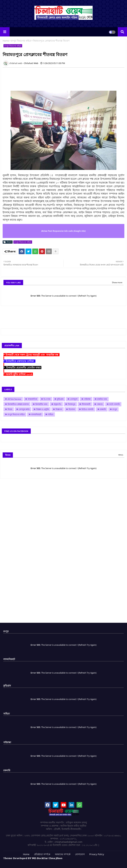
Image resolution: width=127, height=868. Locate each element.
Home (6, 41)
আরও (121, 455)
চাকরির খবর (102, 399)
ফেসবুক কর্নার (24, 409)
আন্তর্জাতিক (32, 399)
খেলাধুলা (74, 399)
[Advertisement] (63, 78)
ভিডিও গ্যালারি (87, 409)
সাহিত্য (51, 414)
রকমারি (103, 409)
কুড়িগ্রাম (60, 399)
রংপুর (115, 409)
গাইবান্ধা (87, 399)
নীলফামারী (86, 404)
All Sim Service (14, 399)
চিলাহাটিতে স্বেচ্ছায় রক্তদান (18, 404)
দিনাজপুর (72, 404)
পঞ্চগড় (100, 404)
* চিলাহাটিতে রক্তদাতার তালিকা (19, 361)
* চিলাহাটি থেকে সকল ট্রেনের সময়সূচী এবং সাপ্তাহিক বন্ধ (32, 355)
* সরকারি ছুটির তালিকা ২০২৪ (18, 374)
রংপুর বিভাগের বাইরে (21, 41)
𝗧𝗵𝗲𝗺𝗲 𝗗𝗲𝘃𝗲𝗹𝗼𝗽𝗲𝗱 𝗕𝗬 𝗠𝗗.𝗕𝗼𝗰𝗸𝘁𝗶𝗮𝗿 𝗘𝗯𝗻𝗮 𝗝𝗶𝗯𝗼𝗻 (33, 858)
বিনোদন (72, 409)
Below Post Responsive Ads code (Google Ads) (63, 231)
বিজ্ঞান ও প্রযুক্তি (43, 409)
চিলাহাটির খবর (41, 404)
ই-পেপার (47, 399)
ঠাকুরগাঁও (58, 404)
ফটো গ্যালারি (115, 404)
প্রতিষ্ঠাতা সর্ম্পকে (42, 854)
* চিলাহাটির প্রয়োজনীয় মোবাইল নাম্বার (22, 368)
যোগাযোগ (80, 854)
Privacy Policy (97, 854)
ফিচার (10, 409)
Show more (117, 282)
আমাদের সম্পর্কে (63, 854)
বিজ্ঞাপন (59, 409)
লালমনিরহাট (36, 414)
